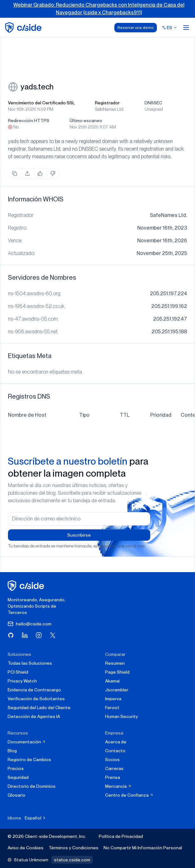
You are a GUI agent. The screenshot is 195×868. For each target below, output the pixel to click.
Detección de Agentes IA (34, 716)
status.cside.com (72, 860)
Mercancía (118, 786)
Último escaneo (86, 121)
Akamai (112, 681)
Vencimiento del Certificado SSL (41, 103)
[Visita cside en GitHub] (11, 635)
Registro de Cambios (29, 760)
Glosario (17, 795)
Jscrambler (117, 690)
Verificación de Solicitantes (36, 699)
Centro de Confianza (129, 795)
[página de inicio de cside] (27, 586)
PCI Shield (18, 672)
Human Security (121, 716)
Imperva (113, 699)
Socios (112, 760)
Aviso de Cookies (26, 848)
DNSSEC (153, 103)
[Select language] (170, 28)
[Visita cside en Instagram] (39, 635)
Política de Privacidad (121, 836)
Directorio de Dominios (32, 786)
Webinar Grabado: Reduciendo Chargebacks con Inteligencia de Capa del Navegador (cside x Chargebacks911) (99, 9)
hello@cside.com (30, 624)
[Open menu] (186, 28)
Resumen (115, 663)
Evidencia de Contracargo (34, 690)
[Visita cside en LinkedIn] (25, 635)
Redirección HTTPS (29, 121)
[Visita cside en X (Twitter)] (53, 635)
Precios (16, 768)
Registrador (107, 103)
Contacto (115, 751)
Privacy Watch (22, 681)
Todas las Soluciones (30, 663)
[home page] (24, 27)
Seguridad (18, 777)
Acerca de (116, 742)
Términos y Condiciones (74, 848)
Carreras (114, 768)
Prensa (113, 777)
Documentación (27, 742)
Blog (12, 751)
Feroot (112, 708)
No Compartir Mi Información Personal (143, 848)
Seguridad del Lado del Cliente (39, 708)
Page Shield (117, 672)
